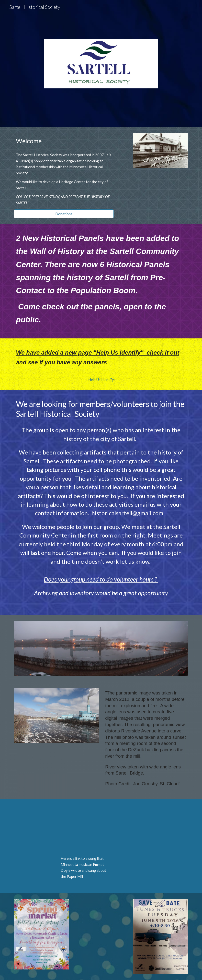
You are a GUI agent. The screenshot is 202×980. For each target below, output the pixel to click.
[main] (64, 141)
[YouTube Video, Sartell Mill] (86, 829)
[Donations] (64, 214)
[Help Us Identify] (101, 380)
